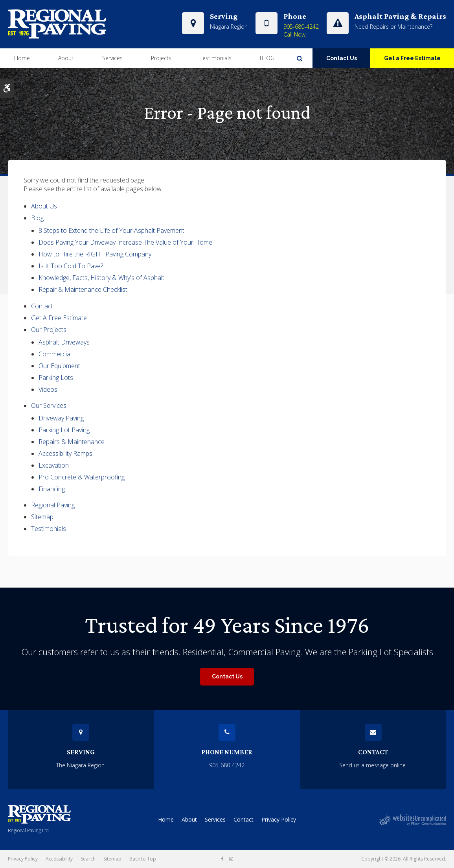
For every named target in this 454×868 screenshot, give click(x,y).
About (66, 58)
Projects (161, 58)
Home (22, 58)
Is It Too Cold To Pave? (71, 266)
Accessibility (59, 859)
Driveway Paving (61, 418)
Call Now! (295, 34)
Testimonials (216, 58)
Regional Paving (53, 505)
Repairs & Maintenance (72, 442)
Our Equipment (59, 366)
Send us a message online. (373, 765)
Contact (42, 306)
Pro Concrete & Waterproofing (82, 477)
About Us (44, 206)
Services (112, 58)
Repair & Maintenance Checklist (83, 289)
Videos (48, 389)
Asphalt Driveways (64, 342)
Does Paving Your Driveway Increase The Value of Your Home (125, 242)
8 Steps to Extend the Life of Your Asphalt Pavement (111, 230)
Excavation (54, 465)
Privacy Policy (279, 819)
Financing (52, 489)
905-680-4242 (301, 26)
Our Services (49, 405)
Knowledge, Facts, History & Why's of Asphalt (101, 278)
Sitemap (42, 517)
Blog (37, 218)
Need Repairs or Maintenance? (393, 26)
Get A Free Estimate (59, 318)
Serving (81, 752)
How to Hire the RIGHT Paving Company (95, 254)
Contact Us (342, 58)
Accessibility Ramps (65, 453)
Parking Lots (56, 378)
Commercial (55, 354)
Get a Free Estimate (412, 58)
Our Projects (49, 330)
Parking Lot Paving (64, 430)
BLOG (267, 58)
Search (88, 859)
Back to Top (143, 859)
